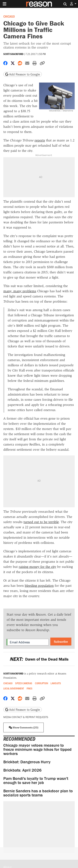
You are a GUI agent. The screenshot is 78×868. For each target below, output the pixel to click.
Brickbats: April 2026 (22, 770)
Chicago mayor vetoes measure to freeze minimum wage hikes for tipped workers (37, 749)
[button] (73, 4)
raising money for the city (37, 567)
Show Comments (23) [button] (24, 727)
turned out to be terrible (41, 522)
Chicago (9, 16)
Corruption (41, 683)
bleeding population (39, 586)
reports (40, 140)
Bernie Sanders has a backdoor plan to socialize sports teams (38, 793)
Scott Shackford (13, 54)
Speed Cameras (24, 683)
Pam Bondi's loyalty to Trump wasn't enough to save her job (36, 780)
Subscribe (61, 642)
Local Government (14, 688)
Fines (30, 688)
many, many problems (20, 291)
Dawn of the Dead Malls (39, 659)
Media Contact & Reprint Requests (26, 717)
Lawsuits (56, 683)
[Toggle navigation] (5, 4)
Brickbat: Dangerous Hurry (27, 762)
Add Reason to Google (23, 74)
